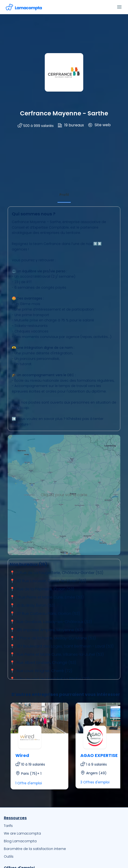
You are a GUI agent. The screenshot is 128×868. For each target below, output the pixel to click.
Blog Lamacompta (20, 841)
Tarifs (8, 826)
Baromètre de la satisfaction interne (35, 849)
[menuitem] (64, 826)
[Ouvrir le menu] (119, 7)
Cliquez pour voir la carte (64, 495)
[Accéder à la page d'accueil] (24, 7)
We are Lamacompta (22, 833)
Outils (9, 856)
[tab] (64, 195)
